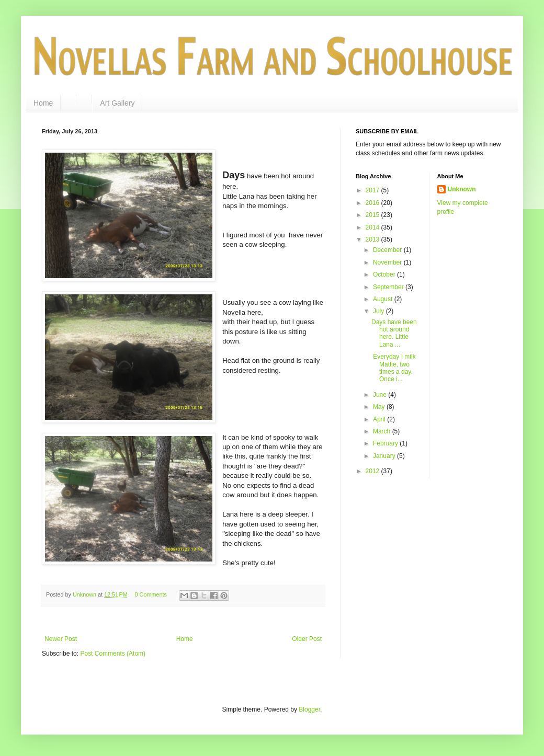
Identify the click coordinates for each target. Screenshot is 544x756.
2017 (373, 190)
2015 (373, 215)
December (388, 250)
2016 (373, 203)
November (388, 262)
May (380, 407)
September (389, 287)
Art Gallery (117, 103)
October (385, 274)
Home (43, 103)
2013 (373, 239)
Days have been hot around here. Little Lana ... (394, 333)
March (383, 431)
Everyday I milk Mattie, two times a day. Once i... (394, 368)
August (384, 299)
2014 (373, 227)
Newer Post (61, 639)
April (380, 419)
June (381, 395)
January (385, 456)
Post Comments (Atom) (113, 654)
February (386, 443)
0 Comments (151, 594)
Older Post (307, 639)
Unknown (462, 189)
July (379, 311)
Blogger (309, 709)
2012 (373, 471)
